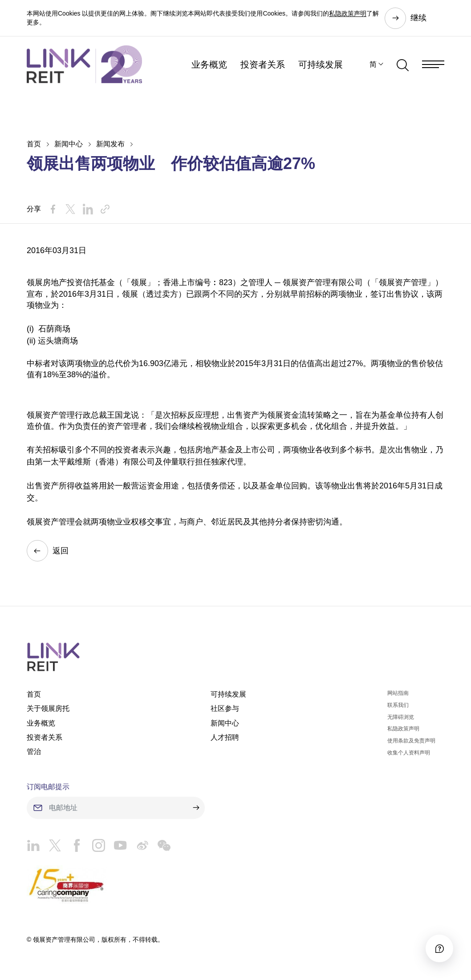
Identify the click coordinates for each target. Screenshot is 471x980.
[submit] (196, 808)
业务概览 (209, 65)
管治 (34, 752)
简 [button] (373, 64)
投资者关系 (263, 65)
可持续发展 (321, 65)
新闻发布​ (110, 144)
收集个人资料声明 (409, 753)
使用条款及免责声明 (411, 741)
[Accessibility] (439, 948)
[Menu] (433, 64)
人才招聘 (225, 737)
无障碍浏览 (401, 717)
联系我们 (398, 705)
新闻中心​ (69, 144)
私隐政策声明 (348, 13)
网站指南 (398, 693)
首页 (34, 144)
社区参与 (225, 708)
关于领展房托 (48, 708)
